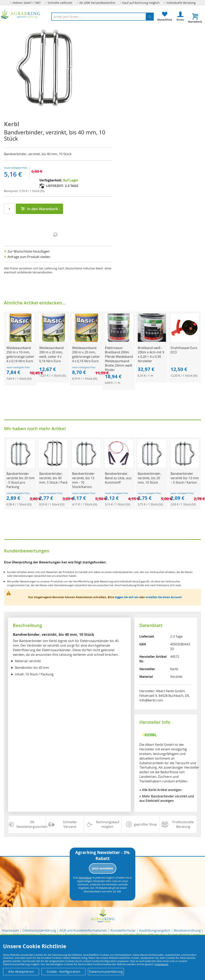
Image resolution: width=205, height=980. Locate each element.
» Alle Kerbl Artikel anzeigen (160, 790)
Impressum (10, 930)
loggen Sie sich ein (127, 597)
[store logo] (21, 14)
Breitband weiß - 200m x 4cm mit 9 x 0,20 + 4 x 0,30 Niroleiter (151, 354)
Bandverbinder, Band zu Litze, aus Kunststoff (118, 478)
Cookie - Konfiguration (63, 972)
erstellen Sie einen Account (164, 597)
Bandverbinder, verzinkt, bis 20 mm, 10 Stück (149, 478)
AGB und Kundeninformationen (83, 930)
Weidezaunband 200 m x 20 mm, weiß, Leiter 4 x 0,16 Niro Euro (51, 354)
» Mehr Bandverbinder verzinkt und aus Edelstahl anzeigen (167, 798)
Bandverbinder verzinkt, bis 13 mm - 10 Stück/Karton (83, 480)
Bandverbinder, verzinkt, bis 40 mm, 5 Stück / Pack (53, 478)
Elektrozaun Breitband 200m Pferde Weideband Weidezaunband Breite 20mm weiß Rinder (119, 359)
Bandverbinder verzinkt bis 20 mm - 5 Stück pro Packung (21, 480)
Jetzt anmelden (103, 868)
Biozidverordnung (187, 930)
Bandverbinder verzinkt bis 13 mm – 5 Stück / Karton (185, 478)
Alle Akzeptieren (21, 972)
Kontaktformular (123, 930)
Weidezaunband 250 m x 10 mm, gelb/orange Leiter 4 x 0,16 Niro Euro (20, 354)
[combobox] (102, 17)
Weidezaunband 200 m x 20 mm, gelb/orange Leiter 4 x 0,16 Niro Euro (86, 354)
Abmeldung (85, 878)
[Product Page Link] (21, 341)
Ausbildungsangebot (155, 930)
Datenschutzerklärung (39, 930)
